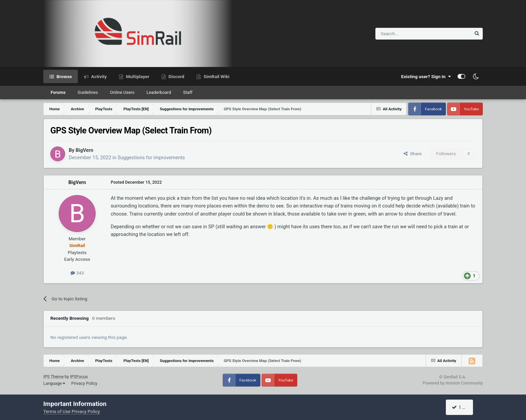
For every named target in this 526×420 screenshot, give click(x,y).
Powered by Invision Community (453, 383)
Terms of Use (57, 411)
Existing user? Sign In (426, 76)
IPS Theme (54, 377)
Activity (98, 76)
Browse (64, 76)
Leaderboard (159, 92)
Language (54, 383)
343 (77, 273)
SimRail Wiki (216, 76)
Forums (58, 92)
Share (413, 154)
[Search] (407, 34)
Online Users (122, 92)
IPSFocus (79, 377)
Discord (176, 76)
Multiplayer (137, 76)
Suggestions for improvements (151, 158)
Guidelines (88, 92)
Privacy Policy (84, 383)
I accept (463, 407)
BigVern (84, 150)
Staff (188, 92)
